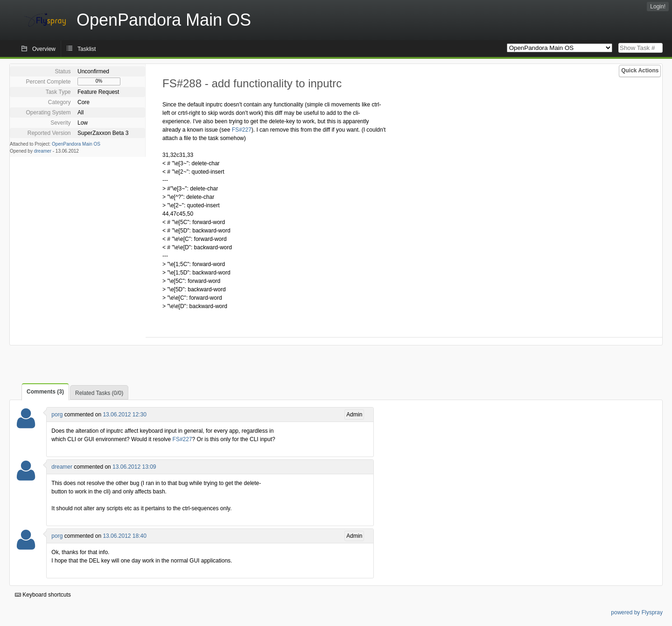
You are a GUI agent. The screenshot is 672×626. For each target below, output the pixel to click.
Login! (658, 7)
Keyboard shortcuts (43, 595)
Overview (44, 49)
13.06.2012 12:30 (124, 415)
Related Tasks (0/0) (99, 393)
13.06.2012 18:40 (124, 536)
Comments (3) (45, 392)
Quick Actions (640, 70)
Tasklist (87, 49)
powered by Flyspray (637, 612)
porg (57, 415)
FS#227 (242, 130)
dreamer (43, 151)
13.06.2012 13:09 (134, 467)
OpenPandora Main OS (76, 144)
